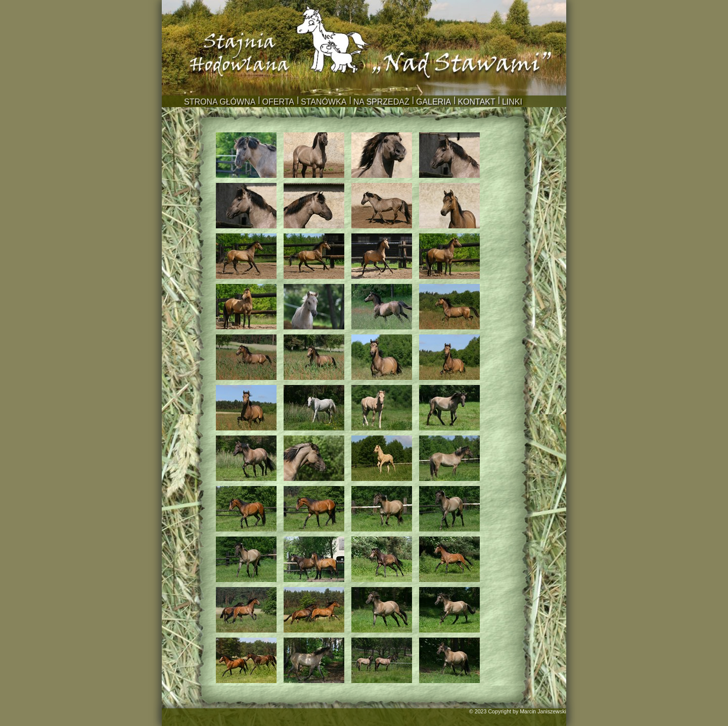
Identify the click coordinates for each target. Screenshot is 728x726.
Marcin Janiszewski (543, 711)
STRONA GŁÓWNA (220, 102)
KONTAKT (476, 102)
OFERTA (278, 102)
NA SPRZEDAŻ (381, 102)
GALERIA (434, 102)
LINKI (512, 102)
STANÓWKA (324, 102)
